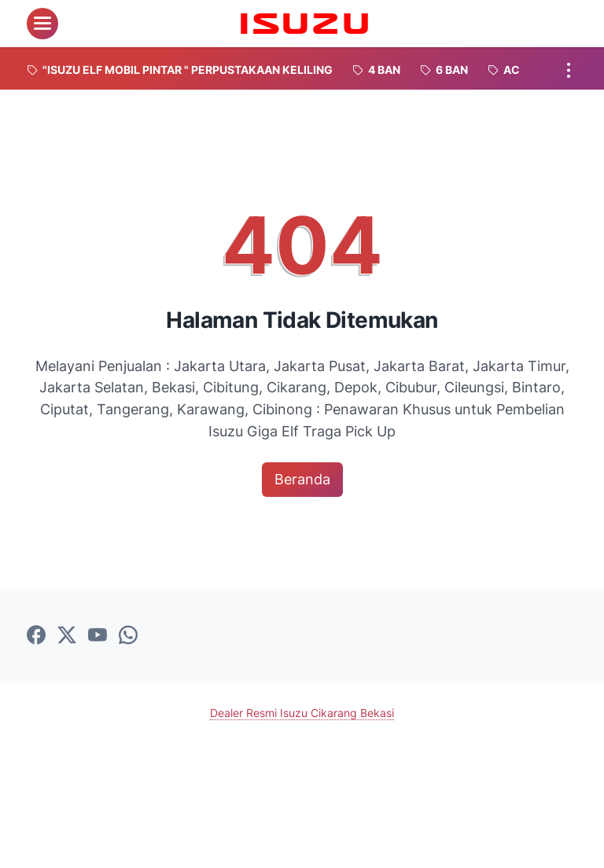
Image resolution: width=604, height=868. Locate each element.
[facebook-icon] (36, 636)
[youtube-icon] (98, 636)
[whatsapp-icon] (128, 636)
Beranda (302, 479)
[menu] (42, 24)
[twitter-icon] (67, 636)
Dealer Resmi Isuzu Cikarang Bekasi (302, 713)
